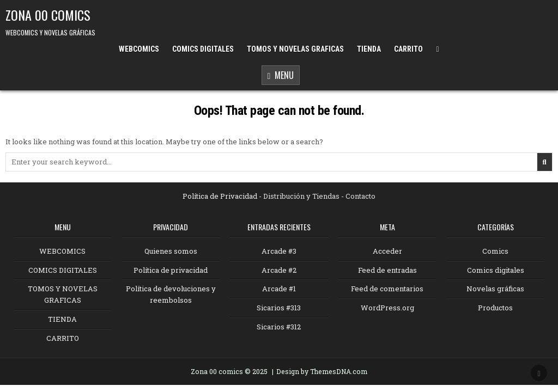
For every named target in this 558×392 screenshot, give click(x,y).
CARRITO (408, 49)
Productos (495, 308)
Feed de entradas (387, 270)
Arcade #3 (279, 251)
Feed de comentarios (387, 289)
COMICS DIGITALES (203, 49)
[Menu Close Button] (437, 49)
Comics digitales (496, 270)
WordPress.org (387, 308)
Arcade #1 (279, 289)
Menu (281, 76)
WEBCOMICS (139, 49)
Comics (495, 251)
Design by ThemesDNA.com (322, 371)
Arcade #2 (279, 270)
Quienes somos (171, 251)
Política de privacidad (171, 270)
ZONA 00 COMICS (48, 15)
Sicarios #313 (279, 308)
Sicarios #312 (279, 327)
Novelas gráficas (495, 289)
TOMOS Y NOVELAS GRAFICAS (295, 49)
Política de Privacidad (220, 196)
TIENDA (369, 49)
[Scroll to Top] (539, 373)
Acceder (387, 251)
